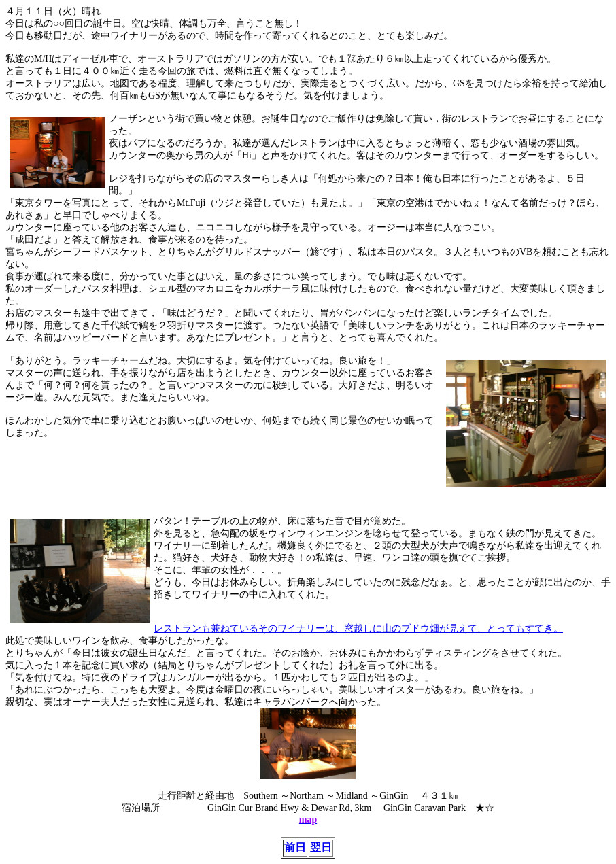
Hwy (291, 808)
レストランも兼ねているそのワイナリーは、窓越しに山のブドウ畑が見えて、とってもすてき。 (358, 628)
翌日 (321, 847)
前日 (295, 847)
